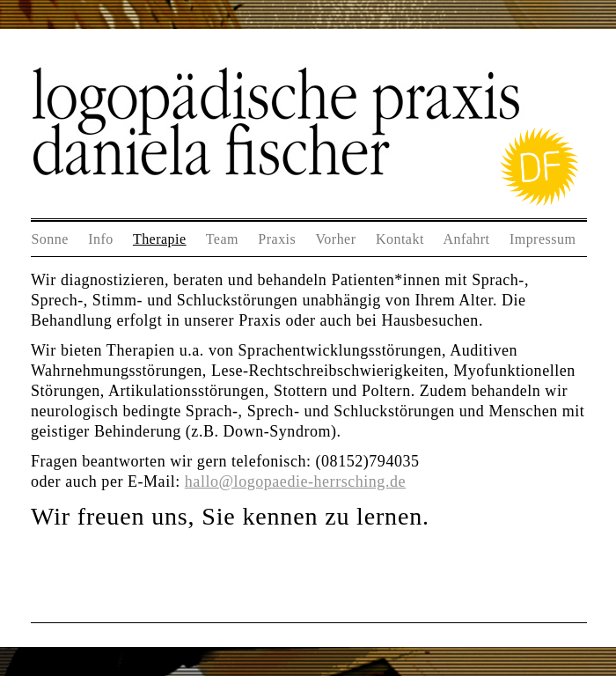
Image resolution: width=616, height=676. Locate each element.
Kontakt (400, 239)
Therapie (160, 239)
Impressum (543, 239)
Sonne (49, 239)
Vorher (335, 239)
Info (101, 239)
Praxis (277, 239)
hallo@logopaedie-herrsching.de (295, 481)
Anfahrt (466, 239)
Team (222, 239)
